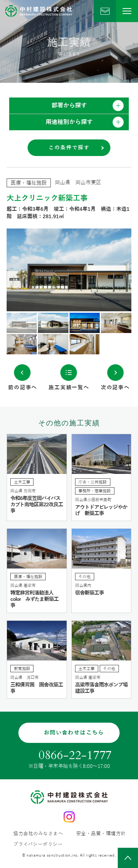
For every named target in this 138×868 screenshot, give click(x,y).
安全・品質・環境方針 (101, 834)
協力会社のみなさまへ (38, 834)
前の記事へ (23, 388)
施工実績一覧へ (69, 388)
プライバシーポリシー (38, 845)
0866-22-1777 (75, 755)
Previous (38, 270)
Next (100, 270)
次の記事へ (115, 388)
